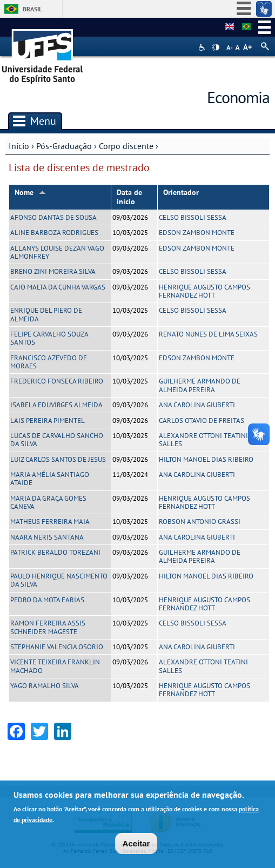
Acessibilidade (203, 47)
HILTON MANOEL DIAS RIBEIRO (206, 459)
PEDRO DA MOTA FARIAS (47, 600)
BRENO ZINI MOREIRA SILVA (53, 271)
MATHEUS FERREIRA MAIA (50, 522)
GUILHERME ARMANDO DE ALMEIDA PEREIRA (200, 385)
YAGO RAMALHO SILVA (45, 686)
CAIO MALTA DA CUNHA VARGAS (58, 287)
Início (19, 146)
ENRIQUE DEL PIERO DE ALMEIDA (46, 314)
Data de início (129, 197)
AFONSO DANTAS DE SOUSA (53, 217)
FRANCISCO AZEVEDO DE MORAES (49, 362)
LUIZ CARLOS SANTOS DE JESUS (58, 459)
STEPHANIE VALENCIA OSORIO (57, 647)
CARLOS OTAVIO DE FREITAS (202, 420)
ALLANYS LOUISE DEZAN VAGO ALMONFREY (57, 252)
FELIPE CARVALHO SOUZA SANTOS (49, 338)
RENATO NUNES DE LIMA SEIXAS (208, 334)
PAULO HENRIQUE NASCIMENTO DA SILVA (59, 580)
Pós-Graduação (64, 146)
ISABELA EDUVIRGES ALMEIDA (56, 405)
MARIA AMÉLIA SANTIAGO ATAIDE (50, 479)
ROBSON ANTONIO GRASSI (200, 522)
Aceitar (136, 844)
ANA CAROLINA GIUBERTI (197, 405)
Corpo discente (126, 146)
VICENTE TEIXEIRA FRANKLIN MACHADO (55, 666)
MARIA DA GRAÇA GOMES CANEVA (48, 502)
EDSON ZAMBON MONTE (197, 233)
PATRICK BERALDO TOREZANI (55, 552)
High (216, 48)
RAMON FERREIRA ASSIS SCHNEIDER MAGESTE (48, 627)
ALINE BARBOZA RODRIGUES (54, 233)
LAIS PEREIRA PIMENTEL (48, 420)
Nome (30, 192)
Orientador (181, 192)
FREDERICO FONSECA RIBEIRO (57, 381)
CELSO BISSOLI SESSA (193, 217)
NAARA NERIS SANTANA (47, 537)
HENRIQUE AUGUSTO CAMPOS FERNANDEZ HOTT (204, 291)
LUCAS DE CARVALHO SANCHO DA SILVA (57, 440)
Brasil (32, 9)
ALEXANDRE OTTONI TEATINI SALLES (203, 440)
